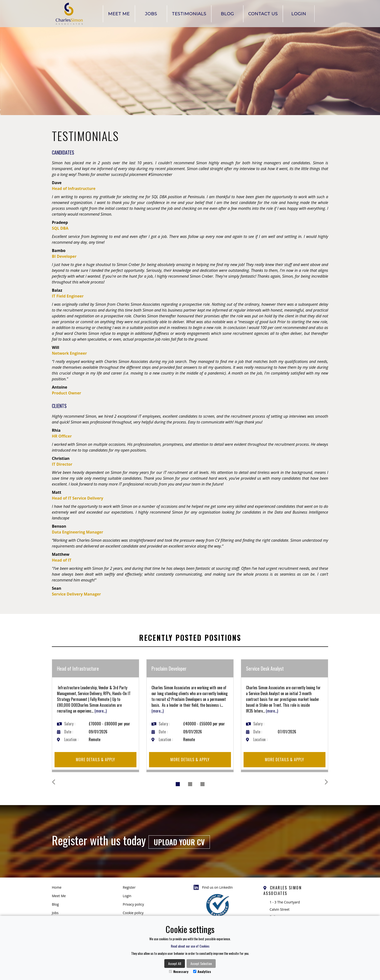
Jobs (151, 14)
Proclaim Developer (169, 668)
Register (129, 887)
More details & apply (95, 760)
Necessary (179, 971)
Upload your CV (179, 842)
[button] (66, 784)
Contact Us (263, 14)
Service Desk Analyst (265, 668)
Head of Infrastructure (78, 668)
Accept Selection (201, 963)
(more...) (101, 711)
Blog (227, 14)
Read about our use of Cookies (190, 946)
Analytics (202, 971)
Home (57, 887)
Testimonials (189, 14)
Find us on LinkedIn (213, 887)
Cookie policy (133, 913)
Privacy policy (134, 904)
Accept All (175, 963)
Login (299, 14)
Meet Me (119, 14)
